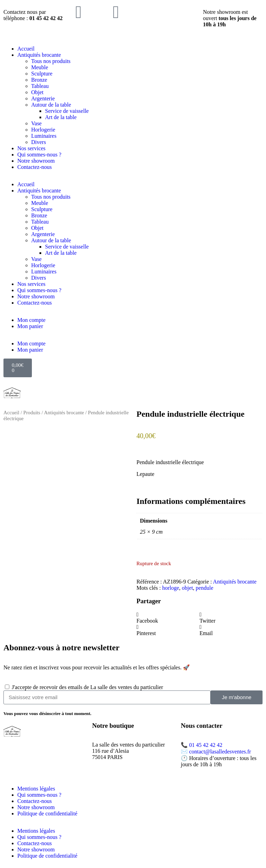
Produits (32, 413)
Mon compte (31, 320)
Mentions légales (36, 789)
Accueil (26, 49)
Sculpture (42, 74)
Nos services (31, 148)
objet (187, 588)
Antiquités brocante (39, 55)
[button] (168, 618)
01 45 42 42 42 (206, 745)
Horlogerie (43, 130)
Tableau (40, 86)
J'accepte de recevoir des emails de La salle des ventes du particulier (87, 687)
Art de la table (61, 117)
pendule (205, 588)
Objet (37, 92)
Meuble (40, 67)
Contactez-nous (35, 167)
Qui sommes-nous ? (39, 155)
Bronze (39, 80)
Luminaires (44, 136)
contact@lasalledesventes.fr (220, 752)
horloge (171, 588)
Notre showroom (36, 161)
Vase (36, 123)
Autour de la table (51, 105)
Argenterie (43, 98)
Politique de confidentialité (47, 813)
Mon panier (30, 326)
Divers (39, 142)
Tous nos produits (51, 61)
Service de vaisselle (67, 111)
